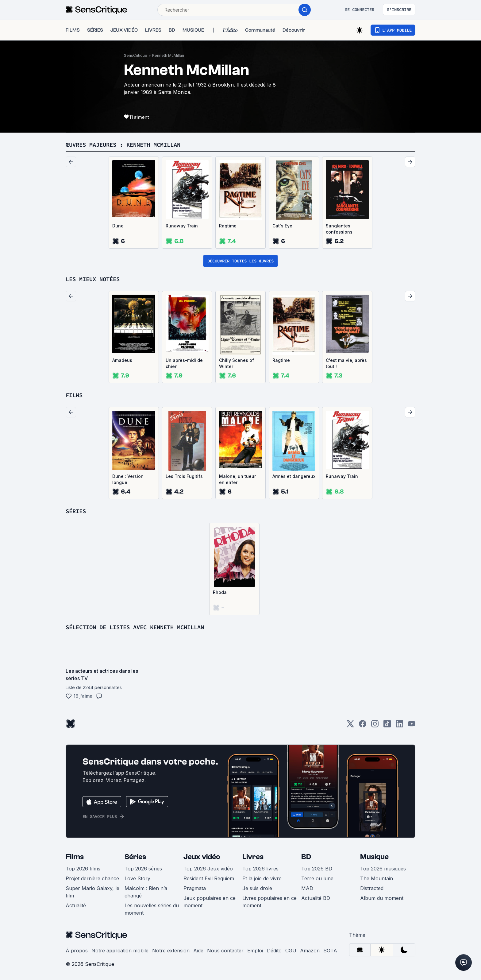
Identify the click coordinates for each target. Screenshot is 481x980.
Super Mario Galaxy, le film (92, 892)
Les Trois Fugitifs (184, 476)
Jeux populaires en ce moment (210, 902)
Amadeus (122, 360)
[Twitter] (350, 726)
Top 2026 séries (143, 869)
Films (75, 857)
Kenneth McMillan (168, 55)
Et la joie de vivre (262, 878)
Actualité (76, 905)
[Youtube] (412, 726)
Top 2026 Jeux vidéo (208, 869)
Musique (374, 857)
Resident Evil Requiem (209, 878)
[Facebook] (363, 726)
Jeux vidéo (202, 857)
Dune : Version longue (128, 479)
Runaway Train (182, 226)
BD (306, 857)
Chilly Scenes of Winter (237, 363)
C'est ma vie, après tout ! (346, 363)
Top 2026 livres (260, 869)
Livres (253, 857)
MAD (307, 888)
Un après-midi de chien (184, 363)
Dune (118, 226)
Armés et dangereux (294, 476)
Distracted (372, 888)
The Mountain (377, 878)
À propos (77, 951)
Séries (135, 857)
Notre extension (171, 951)
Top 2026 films (83, 869)
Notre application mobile (120, 951)
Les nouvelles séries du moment (152, 909)
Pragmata (195, 888)
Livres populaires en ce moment (269, 902)
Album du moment (382, 898)
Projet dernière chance (92, 878)
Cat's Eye (282, 226)
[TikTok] (387, 726)
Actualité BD (316, 898)
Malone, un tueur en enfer (237, 479)
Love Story (137, 878)
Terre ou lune (317, 878)
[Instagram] (375, 726)
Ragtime (228, 226)
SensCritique (136, 55)
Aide (198, 951)
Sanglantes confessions (339, 229)
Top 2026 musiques (383, 869)
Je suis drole (257, 888)
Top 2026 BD (317, 869)
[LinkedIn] (399, 726)
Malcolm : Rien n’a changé (146, 892)
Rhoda (220, 592)
